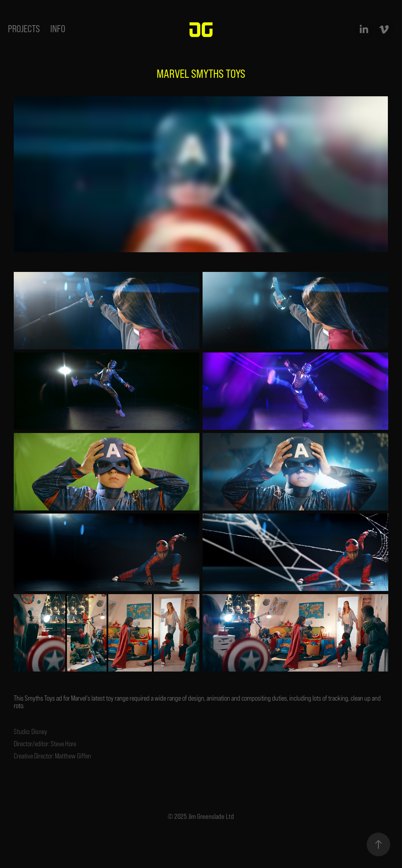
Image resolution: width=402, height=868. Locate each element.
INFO (58, 29)
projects (24, 29)
